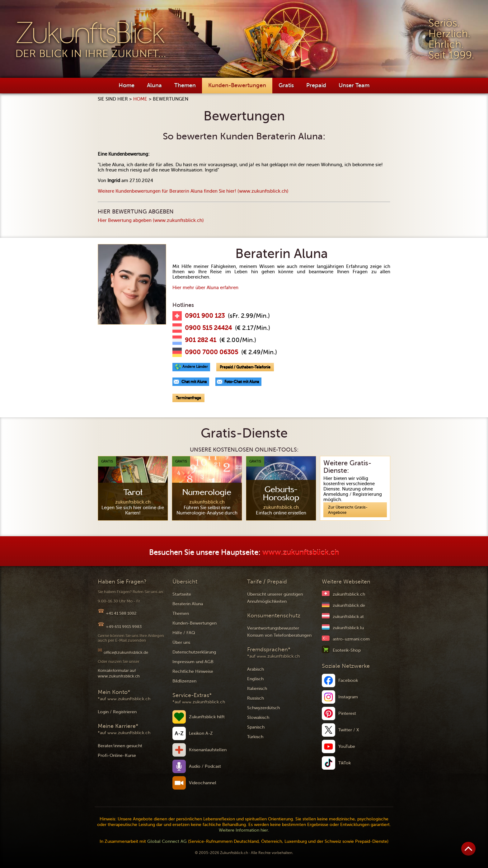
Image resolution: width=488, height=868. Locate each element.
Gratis (286, 85)
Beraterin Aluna (188, 604)
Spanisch (256, 727)
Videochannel (203, 783)
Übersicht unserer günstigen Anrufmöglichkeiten (275, 598)
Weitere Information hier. (244, 830)
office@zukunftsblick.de (126, 652)
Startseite (182, 594)
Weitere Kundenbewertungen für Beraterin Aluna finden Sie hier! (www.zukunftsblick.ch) (193, 191)
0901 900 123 (205, 316)
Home (127, 85)
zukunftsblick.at (348, 617)
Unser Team (354, 85)
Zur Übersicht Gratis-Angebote (348, 510)
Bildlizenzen (184, 681)
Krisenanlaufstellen (208, 750)
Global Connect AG (167, 841)
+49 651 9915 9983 (124, 627)
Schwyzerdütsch (263, 708)
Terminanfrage (188, 398)
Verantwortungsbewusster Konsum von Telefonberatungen (279, 632)
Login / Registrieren (117, 712)
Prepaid (316, 85)
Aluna (154, 85)
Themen (185, 85)
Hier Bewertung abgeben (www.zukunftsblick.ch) (151, 220)
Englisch (255, 679)
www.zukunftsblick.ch (301, 553)
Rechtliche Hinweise (193, 671)
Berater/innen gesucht (120, 746)
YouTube (347, 746)
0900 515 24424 (208, 328)
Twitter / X (349, 730)
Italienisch (257, 689)
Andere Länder (195, 367)
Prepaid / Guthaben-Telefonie (245, 367)
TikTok (345, 763)
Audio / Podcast (205, 766)
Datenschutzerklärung (194, 652)
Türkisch (255, 737)
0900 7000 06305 (211, 352)
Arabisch (256, 669)
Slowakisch (258, 718)
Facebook (348, 680)
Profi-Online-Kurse (117, 755)
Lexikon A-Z (201, 733)
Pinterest (347, 713)
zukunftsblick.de (349, 605)
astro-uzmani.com (351, 639)
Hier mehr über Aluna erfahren (205, 288)
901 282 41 (201, 340)
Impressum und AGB (193, 662)
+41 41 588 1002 (121, 613)
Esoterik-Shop (347, 650)
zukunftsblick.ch (349, 594)
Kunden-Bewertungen (237, 85)
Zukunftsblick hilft (207, 717)
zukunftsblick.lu (348, 628)
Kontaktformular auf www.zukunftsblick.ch (119, 673)
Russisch (256, 698)
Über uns (181, 643)
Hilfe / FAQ (184, 633)
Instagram (348, 697)
